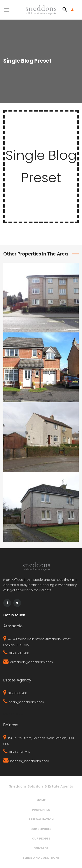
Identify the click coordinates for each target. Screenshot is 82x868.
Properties (41, 810)
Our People (41, 839)
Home (41, 800)
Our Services (41, 829)
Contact (41, 848)
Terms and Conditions (41, 858)
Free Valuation (41, 819)
